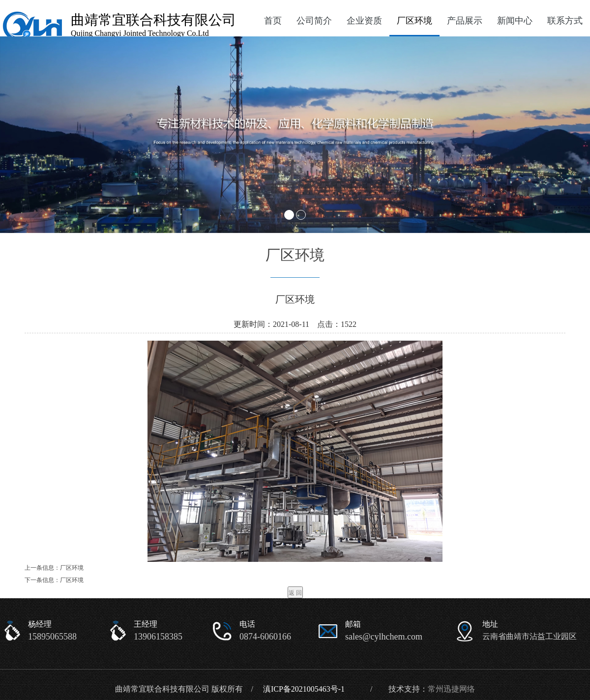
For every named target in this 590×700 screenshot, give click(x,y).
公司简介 (314, 21)
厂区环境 (414, 21)
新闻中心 (515, 21)
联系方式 (565, 21)
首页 (273, 21)
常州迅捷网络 (451, 689)
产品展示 (465, 21)
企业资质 (364, 21)
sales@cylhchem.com (384, 637)
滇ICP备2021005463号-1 (304, 689)
